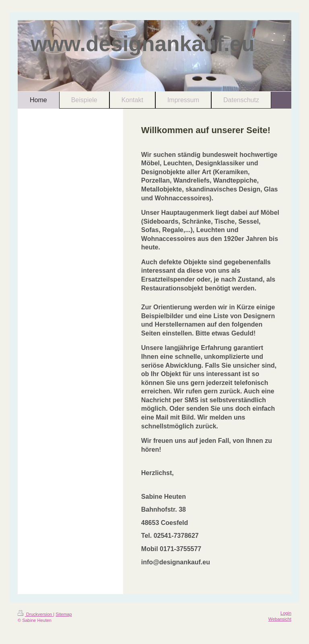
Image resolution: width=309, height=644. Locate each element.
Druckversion (35, 614)
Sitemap (64, 614)
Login (286, 613)
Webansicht (280, 619)
